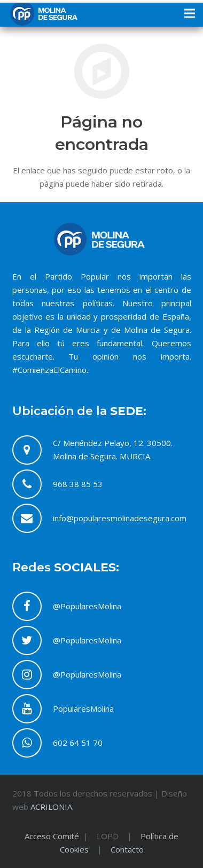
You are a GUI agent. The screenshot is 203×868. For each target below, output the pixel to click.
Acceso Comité (53, 836)
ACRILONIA (51, 807)
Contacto (127, 849)
